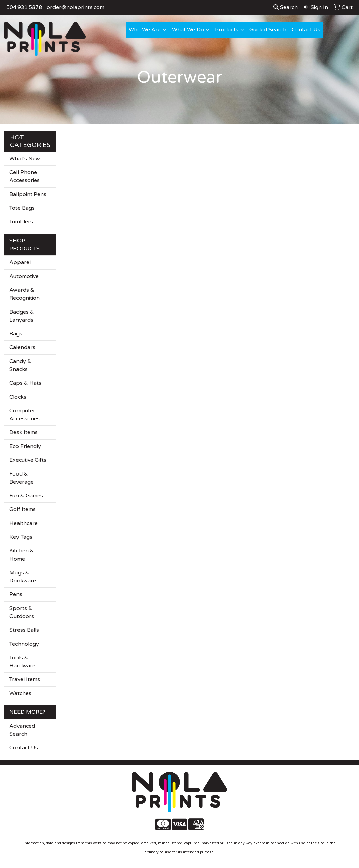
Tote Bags (22, 208)
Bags (16, 334)
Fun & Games (26, 496)
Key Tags (21, 537)
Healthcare (24, 523)
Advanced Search (22, 730)
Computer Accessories (25, 415)
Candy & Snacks (20, 365)
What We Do (188, 30)
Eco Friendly (25, 446)
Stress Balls (24, 630)
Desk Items (24, 432)
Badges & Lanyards (22, 316)
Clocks (18, 397)
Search (285, 7)
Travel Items (25, 679)
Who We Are (145, 30)
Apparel (20, 262)
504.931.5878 (24, 7)
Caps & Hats (25, 383)
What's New (25, 159)
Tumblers (21, 222)
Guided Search (268, 30)
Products (227, 30)
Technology (24, 644)
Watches (20, 693)
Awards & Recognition (25, 294)
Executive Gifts (28, 460)
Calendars (22, 347)
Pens (16, 594)
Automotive (24, 276)
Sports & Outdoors (22, 612)
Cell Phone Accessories (25, 176)
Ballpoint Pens (28, 194)
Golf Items (23, 509)
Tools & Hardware (22, 662)
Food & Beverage (22, 478)
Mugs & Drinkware (23, 577)
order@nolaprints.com (76, 7)
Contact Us (306, 30)
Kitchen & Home (22, 555)
